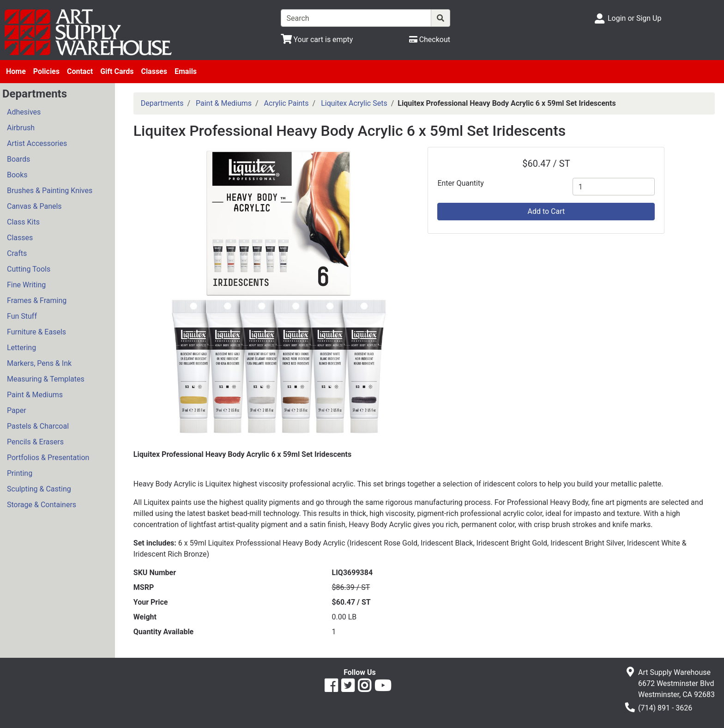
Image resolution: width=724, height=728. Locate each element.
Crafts (17, 253)
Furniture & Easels (36, 332)
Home (16, 71)
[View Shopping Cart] (317, 39)
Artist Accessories (37, 143)
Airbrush (21, 128)
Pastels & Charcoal (38, 426)
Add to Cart (546, 211)
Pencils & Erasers (35, 442)
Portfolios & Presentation (48, 458)
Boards (18, 159)
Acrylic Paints (287, 103)
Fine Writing (26, 285)
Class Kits (23, 222)
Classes (154, 71)
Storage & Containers (42, 505)
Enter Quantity (460, 183)
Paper (17, 410)
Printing (20, 473)
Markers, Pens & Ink (39, 363)
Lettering (21, 348)
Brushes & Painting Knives (50, 191)
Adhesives (24, 112)
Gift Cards (117, 71)
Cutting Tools (29, 269)
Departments (162, 103)
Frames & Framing (37, 300)
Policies (46, 71)
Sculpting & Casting (39, 489)
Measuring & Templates (46, 379)
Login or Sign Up (634, 18)
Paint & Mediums (35, 395)
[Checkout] (430, 39)
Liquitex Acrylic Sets (354, 103)
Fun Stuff (22, 316)
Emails (186, 71)
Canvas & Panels (34, 206)
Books (17, 175)
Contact (80, 71)
